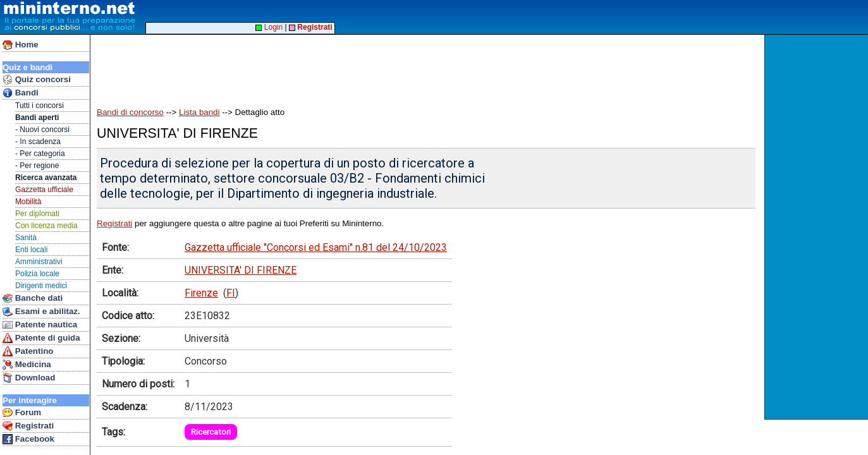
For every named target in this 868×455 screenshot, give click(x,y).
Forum (22, 413)
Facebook (28, 439)
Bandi (21, 93)
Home (21, 45)
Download (29, 378)
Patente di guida (41, 338)
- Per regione (37, 166)
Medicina (27, 365)
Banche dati (33, 298)
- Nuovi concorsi (42, 130)
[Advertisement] (818, 227)
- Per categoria (40, 154)
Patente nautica (40, 325)
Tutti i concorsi (40, 106)
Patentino (28, 351)
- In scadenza (38, 142)
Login (269, 27)
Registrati (28, 426)
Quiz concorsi (37, 80)
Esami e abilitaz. (41, 312)
